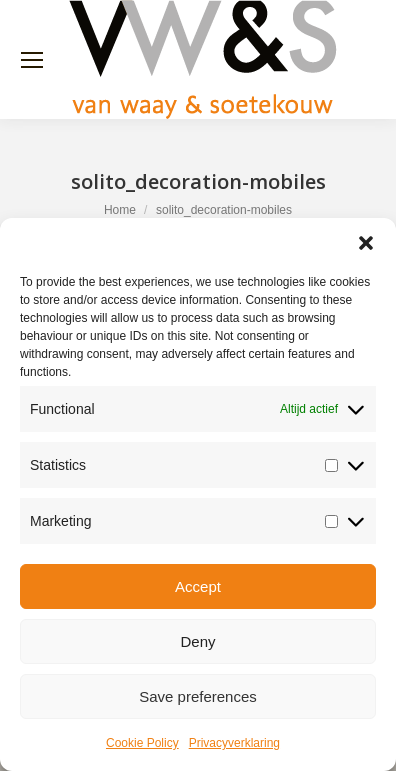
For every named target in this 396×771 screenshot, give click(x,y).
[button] (366, 243)
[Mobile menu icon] (32, 60)
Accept (198, 586)
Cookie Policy (142, 743)
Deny (197, 641)
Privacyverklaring (234, 743)
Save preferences (198, 696)
